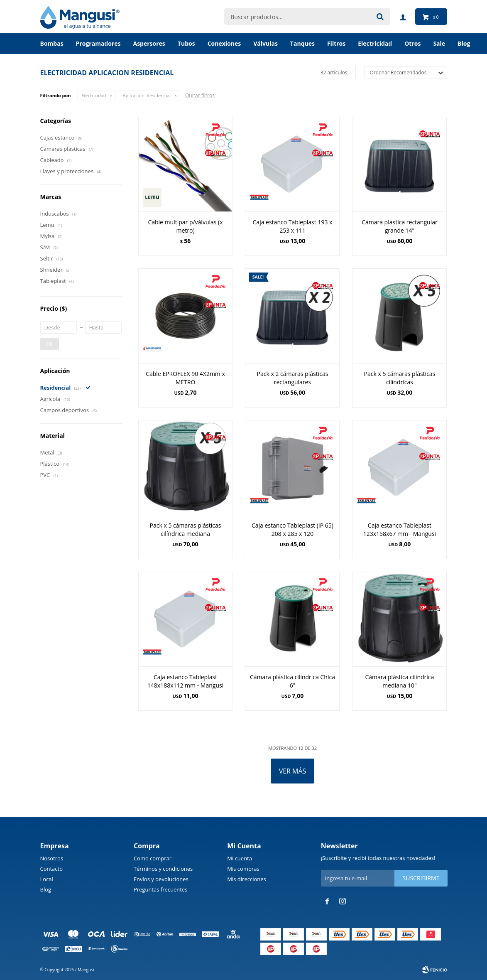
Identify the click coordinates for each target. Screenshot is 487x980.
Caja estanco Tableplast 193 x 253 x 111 (293, 226)
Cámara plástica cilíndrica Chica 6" (292, 681)
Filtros (336, 43)
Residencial (147, 95)
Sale (439, 43)
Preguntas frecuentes (160, 889)
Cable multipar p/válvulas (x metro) (185, 226)
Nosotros (52, 858)
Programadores (98, 43)
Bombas (52, 43)
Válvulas (266, 43)
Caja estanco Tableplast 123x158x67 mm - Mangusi (400, 529)
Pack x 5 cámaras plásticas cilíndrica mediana (186, 529)
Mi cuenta (240, 858)
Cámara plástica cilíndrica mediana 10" (399, 681)
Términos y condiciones (163, 869)
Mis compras (243, 869)
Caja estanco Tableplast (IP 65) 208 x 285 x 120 (292, 529)
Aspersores (149, 43)
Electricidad (375, 43)
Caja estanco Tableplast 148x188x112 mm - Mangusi (185, 681)
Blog (46, 889)
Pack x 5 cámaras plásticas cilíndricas (400, 378)
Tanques (302, 43)
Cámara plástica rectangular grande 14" (400, 226)
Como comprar (153, 858)
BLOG (464, 43)
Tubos (186, 43)
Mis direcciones (246, 879)
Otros (412, 43)
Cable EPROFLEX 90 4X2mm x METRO (185, 378)
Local (47, 879)
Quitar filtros (200, 95)
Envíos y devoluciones (161, 879)
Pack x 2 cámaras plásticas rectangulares (293, 378)
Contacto (52, 869)
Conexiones (224, 43)
